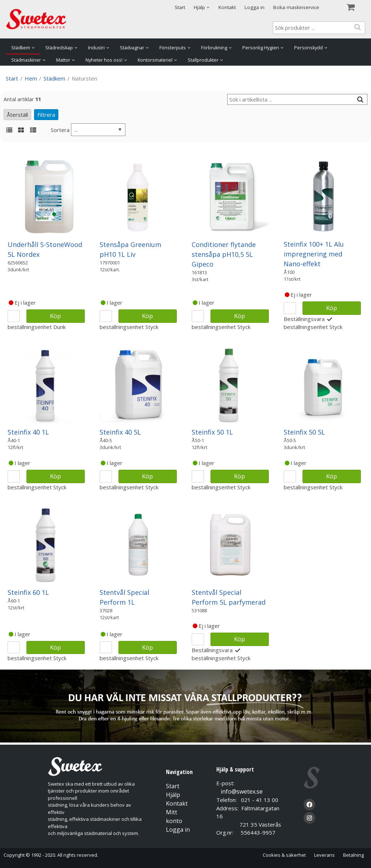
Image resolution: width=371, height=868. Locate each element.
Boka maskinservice (296, 7)
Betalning (353, 855)
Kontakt (227, 7)
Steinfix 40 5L (120, 432)
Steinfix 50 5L (304, 432)
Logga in (255, 7)
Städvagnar (132, 48)
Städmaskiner (26, 60)
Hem (31, 78)
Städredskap (59, 48)
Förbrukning (214, 48)
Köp (55, 316)
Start (180, 7)
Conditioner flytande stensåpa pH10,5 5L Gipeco (224, 254)
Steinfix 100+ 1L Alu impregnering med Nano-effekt (314, 254)
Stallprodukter (203, 60)
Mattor (63, 60)
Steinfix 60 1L (28, 592)
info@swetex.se (242, 791)
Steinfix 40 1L (28, 432)
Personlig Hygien (261, 48)
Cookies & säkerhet (284, 855)
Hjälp (173, 795)
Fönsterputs (173, 48)
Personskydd (309, 48)
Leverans (324, 855)
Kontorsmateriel (155, 60)
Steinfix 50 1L (212, 432)
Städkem (21, 48)
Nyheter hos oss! (104, 60)
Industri (96, 48)
